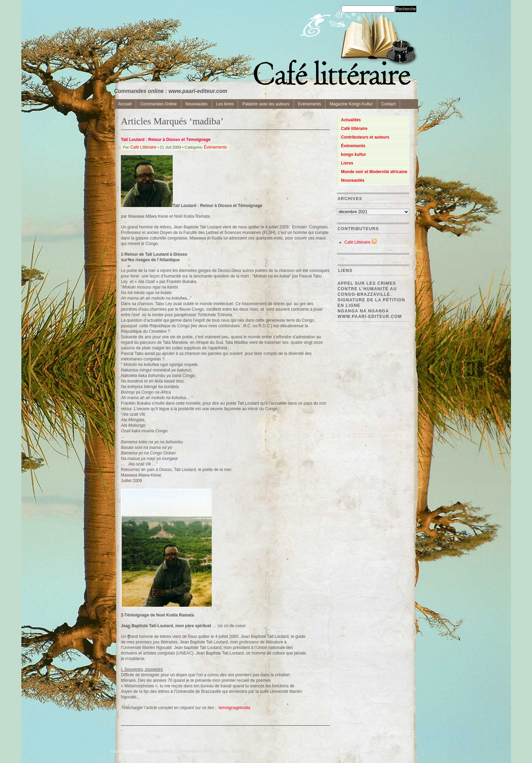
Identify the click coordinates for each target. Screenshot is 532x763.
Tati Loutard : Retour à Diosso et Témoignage (166, 140)
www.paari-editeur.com (370, 317)
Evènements (310, 104)
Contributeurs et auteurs (365, 137)
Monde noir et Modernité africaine (374, 172)
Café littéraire (354, 129)
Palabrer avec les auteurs (266, 104)
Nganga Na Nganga (363, 311)
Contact (388, 104)
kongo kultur (354, 154)
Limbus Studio (230, 751)
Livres (347, 163)
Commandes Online (159, 104)
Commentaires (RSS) (195, 751)
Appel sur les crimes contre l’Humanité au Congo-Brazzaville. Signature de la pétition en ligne (371, 294)
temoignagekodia (234, 708)
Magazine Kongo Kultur (351, 104)
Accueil (125, 104)
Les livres (225, 104)
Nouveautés (197, 104)
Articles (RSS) (160, 751)
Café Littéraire (143, 147)
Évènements (215, 147)
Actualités (351, 120)
